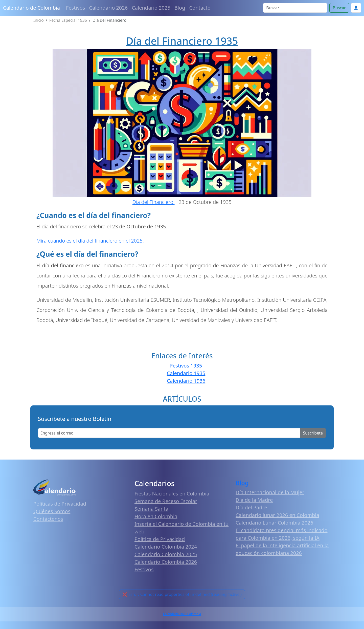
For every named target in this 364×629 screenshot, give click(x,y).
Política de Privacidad (160, 539)
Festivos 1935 (186, 366)
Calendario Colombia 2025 (166, 554)
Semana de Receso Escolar (166, 501)
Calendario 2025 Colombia (182, 614)
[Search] (295, 8)
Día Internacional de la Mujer (270, 492)
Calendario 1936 (186, 381)
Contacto (200, 8)
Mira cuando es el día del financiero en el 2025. (90, 241)
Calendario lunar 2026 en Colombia (277, 515)
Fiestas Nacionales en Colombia (172, 494)
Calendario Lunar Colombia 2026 (274, 523)
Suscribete (313, 433)
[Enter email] (169, 433)
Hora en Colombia (156, 516)
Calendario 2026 (109, 8)
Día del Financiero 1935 (182, 41)
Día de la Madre (254, 500)
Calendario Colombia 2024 (166, 547)
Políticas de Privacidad (60, 504)
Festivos (75, 8)
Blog (180, 8)
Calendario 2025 (151, 8)
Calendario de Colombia (31, 8)
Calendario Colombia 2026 (166, 562)
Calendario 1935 (186, 373)
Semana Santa (151, 509)
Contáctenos (48, 519)
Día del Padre (251, 507)
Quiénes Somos (52, 511)
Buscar (339, 8)
